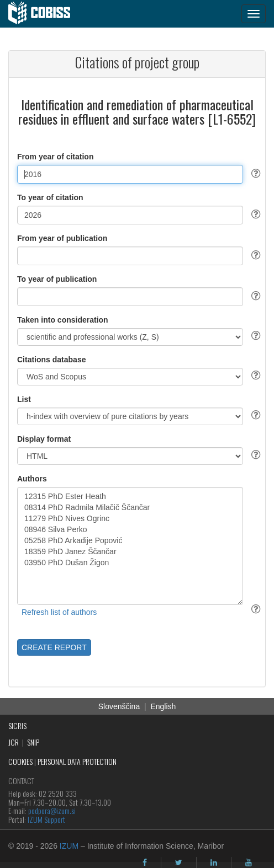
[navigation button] (254, 14)
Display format (44, 439)
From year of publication (62, 238)
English (163, 706)
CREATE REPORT (54, 647)
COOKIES (20, 761)
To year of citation (50, 197)
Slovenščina (119, 706)
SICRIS (17, 725)
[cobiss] (45, 14)
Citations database (51, 360)
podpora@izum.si (52, 810)
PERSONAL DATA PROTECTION (77, 761)
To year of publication (57, 279)
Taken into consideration (63, 320)
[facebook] (145, 862)
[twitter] (179, 862)
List (24, 399)
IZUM (69, 846)
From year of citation (55, 157)
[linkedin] (214, 862)
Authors (32, 479)
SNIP (33, 742)
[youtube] (249, 862)
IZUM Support (46, 819)
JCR (14, 742)
